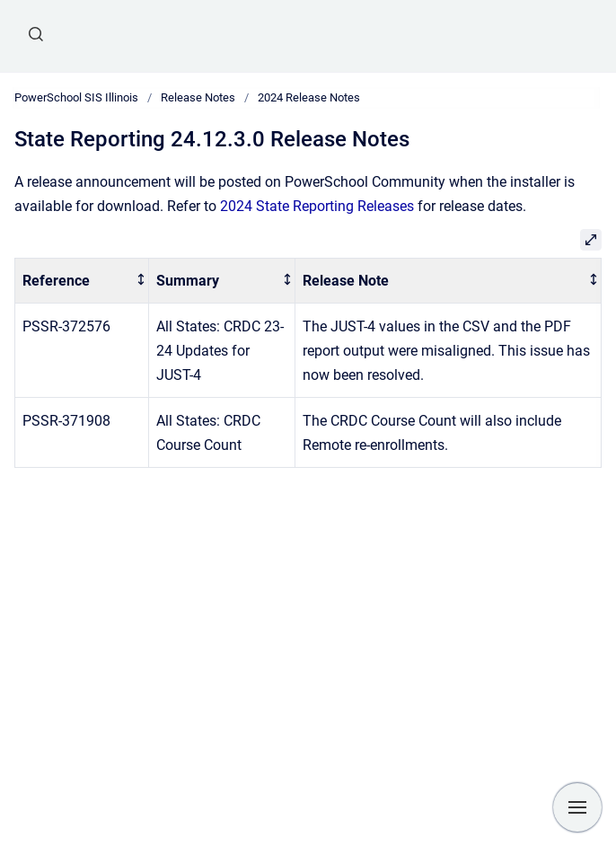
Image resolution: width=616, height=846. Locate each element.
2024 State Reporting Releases (317, 206)
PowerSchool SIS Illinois (76, 97)
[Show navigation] (577, 807)
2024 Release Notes (309, 97)
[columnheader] (82, 281)
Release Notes (198, 97)
